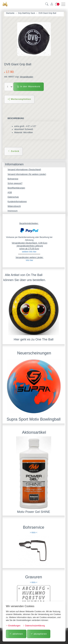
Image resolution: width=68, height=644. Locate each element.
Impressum (13, 211)
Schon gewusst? (15, 183)
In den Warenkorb (29, 86)
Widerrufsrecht (14, 206)
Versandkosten (26, 77)
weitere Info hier (29, 252)
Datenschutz (13, 197)
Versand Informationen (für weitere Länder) (27, 174)
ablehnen (16, 634)
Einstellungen (13, 626)
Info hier (29, 260)
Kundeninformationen (17, 202)
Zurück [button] (13, 151)
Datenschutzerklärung (34, 626)
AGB (10, 192)
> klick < (33, 533)
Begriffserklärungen (16, 188)
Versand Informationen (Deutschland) (24, 170)
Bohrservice (13, 179)
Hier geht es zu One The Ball (34, 339)
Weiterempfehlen (19, 99)
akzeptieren (39, 634)
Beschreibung (16, 118)
